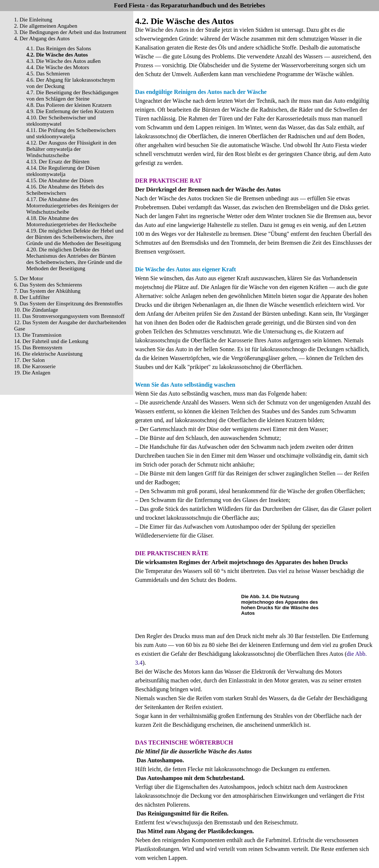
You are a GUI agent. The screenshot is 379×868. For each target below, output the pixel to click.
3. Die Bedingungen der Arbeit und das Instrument (70, 32)
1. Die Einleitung (33, 20)
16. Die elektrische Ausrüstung (48, 354)
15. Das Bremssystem (38, 347)
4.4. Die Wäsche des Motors (58, 67)
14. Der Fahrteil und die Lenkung (51, 341)
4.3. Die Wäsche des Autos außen (63, 61)
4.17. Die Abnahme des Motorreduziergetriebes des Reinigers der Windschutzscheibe (72, 206)
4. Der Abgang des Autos (42, 38)
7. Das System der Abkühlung (47, 291)
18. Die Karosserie (35, 366)
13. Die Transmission (38, 335)
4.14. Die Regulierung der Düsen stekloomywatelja (63, 171)
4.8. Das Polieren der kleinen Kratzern (69, 105)
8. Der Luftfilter (32, 297)
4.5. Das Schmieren (48, 74)
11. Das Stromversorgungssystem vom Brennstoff (69, 316)
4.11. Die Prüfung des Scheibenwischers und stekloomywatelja (71, 133)
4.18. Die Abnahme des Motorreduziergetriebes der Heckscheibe (71, 221)
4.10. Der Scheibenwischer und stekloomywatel (61, 121)
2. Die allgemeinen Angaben (46, 26)
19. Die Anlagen (32, 373)
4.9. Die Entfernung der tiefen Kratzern (70, 111)
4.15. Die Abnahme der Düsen (60, 180)
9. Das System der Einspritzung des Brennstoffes (68, 304)
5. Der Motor (29, 278)
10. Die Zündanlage (36, 310)
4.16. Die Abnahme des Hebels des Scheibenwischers (65, 190)
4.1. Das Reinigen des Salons (59, 48)
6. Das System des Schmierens (48, 285)
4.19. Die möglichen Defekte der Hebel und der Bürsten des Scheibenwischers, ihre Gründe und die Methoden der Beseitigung (75, 237)
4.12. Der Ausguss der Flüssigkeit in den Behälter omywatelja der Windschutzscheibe (71, 149)
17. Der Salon (29, 360)
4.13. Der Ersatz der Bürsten (58, 162)
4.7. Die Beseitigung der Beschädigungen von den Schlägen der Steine (72, 96)
